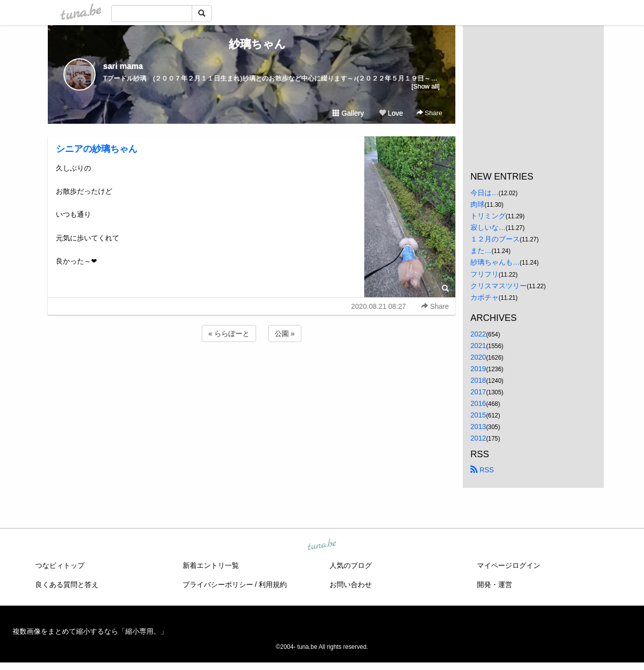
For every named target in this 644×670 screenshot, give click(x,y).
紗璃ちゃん (252, 44)
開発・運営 (495, 584)
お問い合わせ (351, 584)
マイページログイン (509, 565)
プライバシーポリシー (218, 584)
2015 (478, 415)
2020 (478, 357)
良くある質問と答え (67, 584)
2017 (478, 392)
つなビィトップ (60, 565)
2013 (478, 427)
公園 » (285, 333)
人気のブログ (351, 565)
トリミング (488, 216)
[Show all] (426, 86)
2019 (478, 369)
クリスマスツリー (499, 286)
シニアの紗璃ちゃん (97, 149)
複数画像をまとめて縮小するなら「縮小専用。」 (90, 631)
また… (481, 250)
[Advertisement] (252, 371)
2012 (478, 438)
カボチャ (485, 297)
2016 (478, 403)
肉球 (477, 204)
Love (391, 113)
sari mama (123, 66)
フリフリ (485, 274)
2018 (478, 380)
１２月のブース (495, 239)
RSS (482, 470)
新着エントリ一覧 (211, 565)
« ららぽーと (229, 333)
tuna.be (321, 545)
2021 (478, 346)
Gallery (348, 113)
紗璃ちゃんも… (495, 262)
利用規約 (273, 584)
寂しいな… (488, 227)
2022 (478, 334)
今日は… (485, 193)
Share (429, 113)
